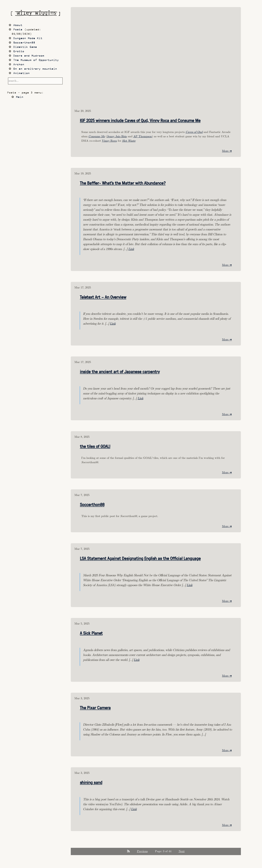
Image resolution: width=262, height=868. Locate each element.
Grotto (19, 52)
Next (182, 851)
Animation (21, 73)
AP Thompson (143, 136)
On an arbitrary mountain (35, 69)
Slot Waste (129, 141)
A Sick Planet (91, 633)
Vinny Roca (109, 141)
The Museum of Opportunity (36, 60)
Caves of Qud (194, 132)
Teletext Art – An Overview (103, 297)
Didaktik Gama (25, 47)
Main (20, 97)
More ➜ (227, 151)
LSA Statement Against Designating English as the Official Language (140, 558)
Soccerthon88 (92, 504)
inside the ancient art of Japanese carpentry (120, 371)
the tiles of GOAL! (95, 446)
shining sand (91, 782)
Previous (142, 851)
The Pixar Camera (95, 707)
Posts (18, 30)
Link (131, 249)
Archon (19, 65)
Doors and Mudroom (29, 56)
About (18, 25)
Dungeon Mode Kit (28, 38)
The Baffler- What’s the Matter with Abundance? (123, 183)
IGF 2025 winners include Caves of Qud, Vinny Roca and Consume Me (140, 120)
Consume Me (97, 136)
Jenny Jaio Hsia (117, 136)
